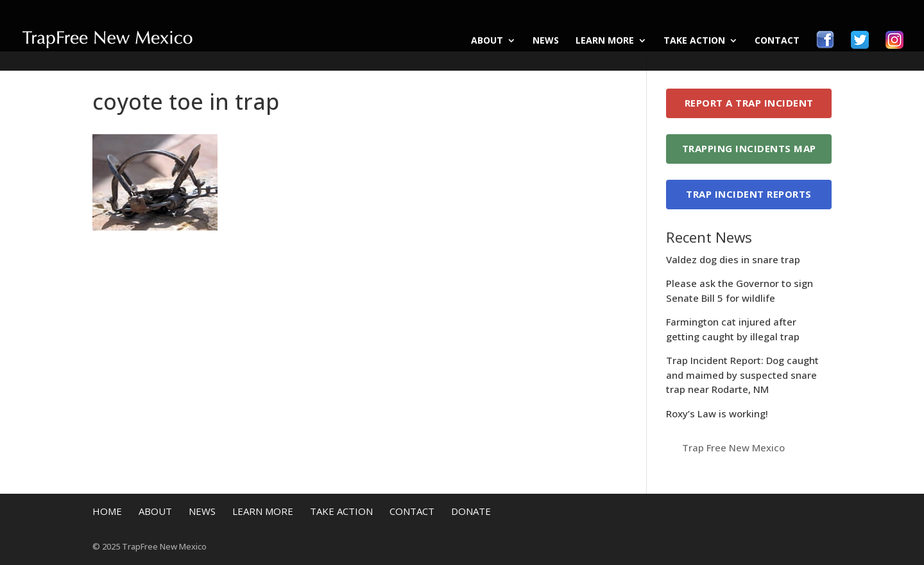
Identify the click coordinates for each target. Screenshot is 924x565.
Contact (777, 41)
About (487, 41)
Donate (471, 511)
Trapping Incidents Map (749, 148)
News (546, 41)
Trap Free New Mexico (733, 448)
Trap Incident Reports (749, 194)
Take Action (694, 41)
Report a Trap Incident (749, 103)
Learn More (605, 41)
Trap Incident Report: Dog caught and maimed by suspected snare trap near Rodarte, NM (742, 375)
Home (107, 511)
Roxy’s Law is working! (717, 413)
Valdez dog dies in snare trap (733, 259)
